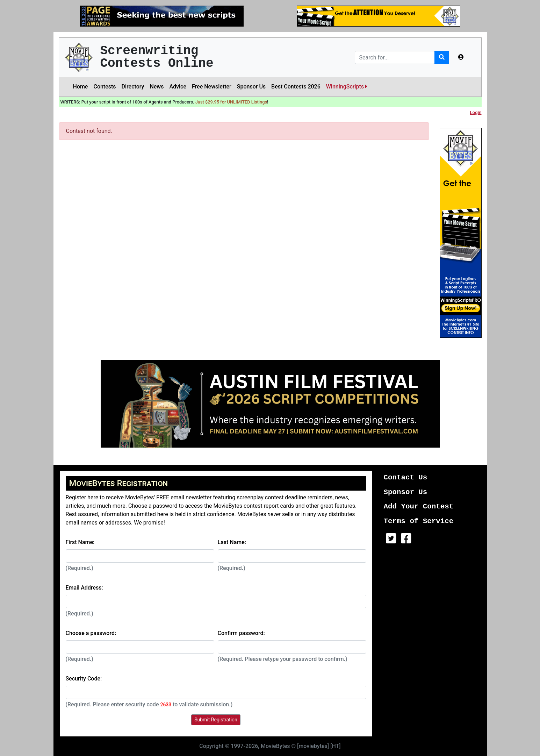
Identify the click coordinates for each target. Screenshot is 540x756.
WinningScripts (347, 87)
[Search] (395, 57)
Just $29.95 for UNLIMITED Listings (231, 102)
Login (476, 112)
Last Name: (232, 542)
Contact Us (406, 477)
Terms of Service (419, 521)
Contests (105, 87)
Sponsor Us (251, 87)
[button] (461, 57)
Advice (178, 87)
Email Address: (84, 588)
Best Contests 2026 (296, 87)
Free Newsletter (212, 87)
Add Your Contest (419, 507)
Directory (133, 87)
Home (81, 87)
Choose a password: (91, 633)
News (157, 87)
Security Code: (84, 679)
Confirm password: (241, 633)
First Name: (80, 542)
